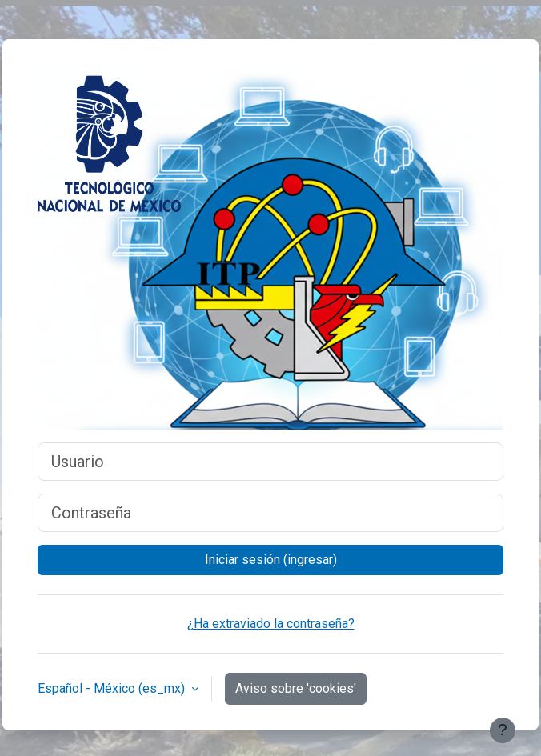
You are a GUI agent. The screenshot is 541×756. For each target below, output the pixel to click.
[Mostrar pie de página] (503, 730)
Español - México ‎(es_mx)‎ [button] (113, 688)
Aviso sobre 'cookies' (296, 688)
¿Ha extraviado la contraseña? (271, 624)
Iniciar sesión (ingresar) (271, 560)
